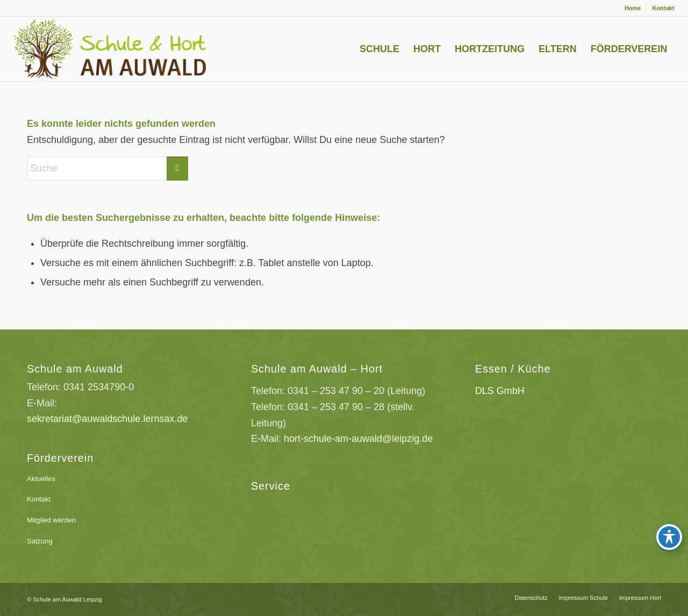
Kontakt (663, 8)
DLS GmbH (500, 391)
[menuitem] (633, 8)
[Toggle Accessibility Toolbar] (669, 537)
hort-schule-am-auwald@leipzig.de (358, 439)
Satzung (40, 541)
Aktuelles (41, 479)
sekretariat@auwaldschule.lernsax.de (107, 419)
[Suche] (107, 169)
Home (633, 8)
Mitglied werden (51, 520)
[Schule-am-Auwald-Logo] (128, 49)
